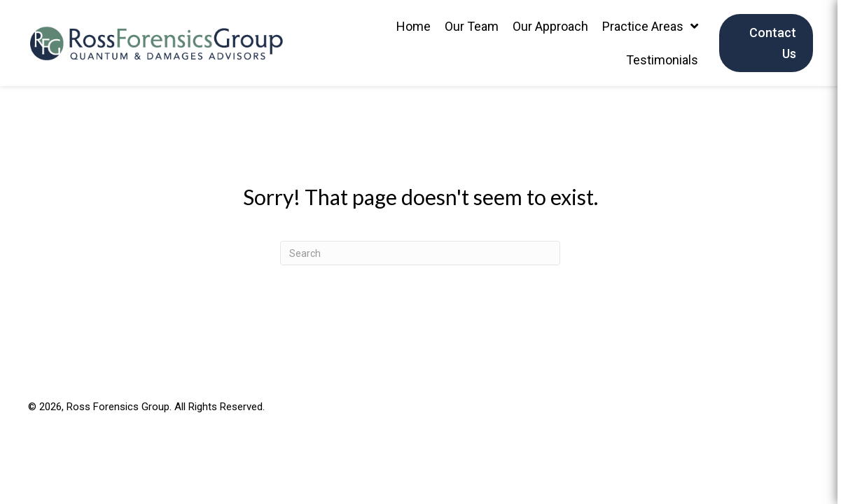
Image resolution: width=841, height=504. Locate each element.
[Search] (420, 253)
